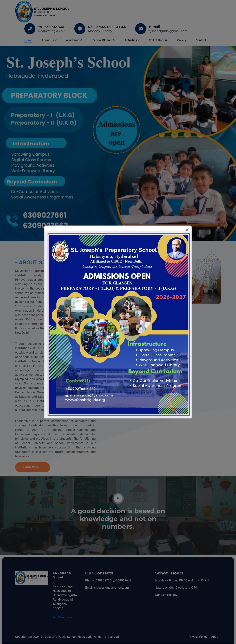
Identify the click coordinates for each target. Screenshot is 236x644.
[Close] (187, 230)
